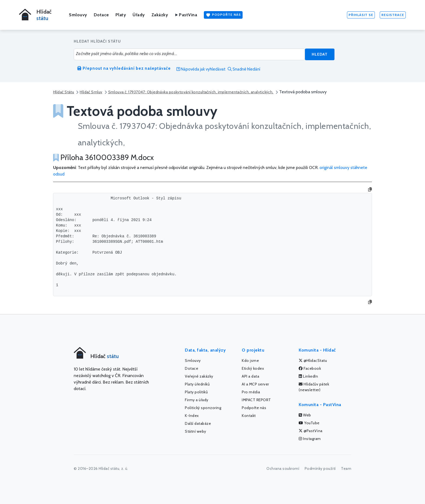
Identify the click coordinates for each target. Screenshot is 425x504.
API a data (250, 376)
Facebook (310, 368)
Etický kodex (253, 368)
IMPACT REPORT (256, 400)
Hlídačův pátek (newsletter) (314, 387)
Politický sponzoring (203, 408)
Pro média (251, 392)
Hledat (320, 54)
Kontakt (249, 416)
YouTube (309, 423)
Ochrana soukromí (283, 468)
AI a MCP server (255, 384)
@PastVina (311, 431)
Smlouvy (78, 15)
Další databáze (198, 423)
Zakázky (160, 15)
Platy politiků (196, 392)
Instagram (310, 439)
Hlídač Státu (64, 92)
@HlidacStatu (313, 361)
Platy (121, 15)
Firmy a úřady (197, 400)
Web (305, 415)
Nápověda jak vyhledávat (201, 69)
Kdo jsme (250, 361)
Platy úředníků (197, 384)
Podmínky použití (320, 468)
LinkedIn (308, 376)
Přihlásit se (361, 15)
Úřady (139, 15)
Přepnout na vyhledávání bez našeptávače (124, 68)
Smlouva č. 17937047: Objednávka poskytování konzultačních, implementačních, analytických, (191, 92)
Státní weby (196, 431)
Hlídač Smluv (91, 92)
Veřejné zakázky (199, 376)
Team (346, 468)
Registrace (393, 15)
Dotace (101, 15)
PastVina (186, 15)
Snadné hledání (244, 69)
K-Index (192, 416)
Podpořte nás (223, 15)
